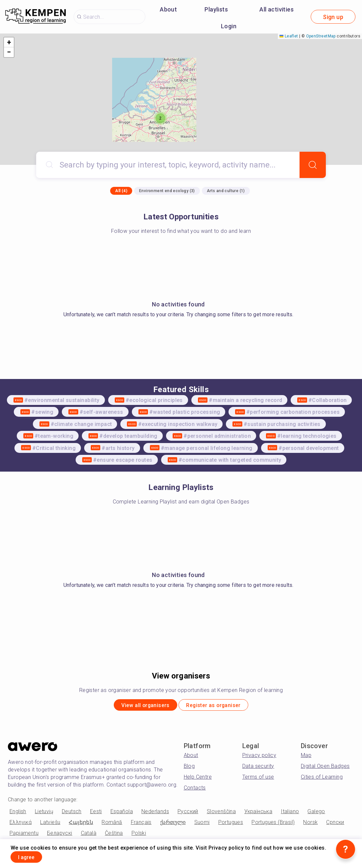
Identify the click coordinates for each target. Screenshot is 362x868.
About (168, 9)
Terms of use (258, 779)
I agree (32, 856)
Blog (189, 768)
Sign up (333, 17)
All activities (277, 9)
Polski (139, 835)
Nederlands (155, 814)
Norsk (310, 824)
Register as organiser (220, 706)
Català (89, 835)
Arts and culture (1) (226, 191)
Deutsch (72, 814)
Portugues (231, 824)
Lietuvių (44, 814)
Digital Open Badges (325, 768)
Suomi (202, 824)
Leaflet (289, 36)
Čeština (114, 835)
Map (306, 757)
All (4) (121, 191)
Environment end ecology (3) (167, 191)
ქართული (173, 824)
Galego (316, 814)
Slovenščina (221, 814)
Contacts (195, 790)
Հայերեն (81, 824)
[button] (160, 118)
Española (122, 814)
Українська (258, 814)
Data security (258, 768)
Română (112, 824)
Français (141, 824)
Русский (188, 814)
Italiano (290, 814)
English (18, 814)
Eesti (96, 814)
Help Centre (198, 779)
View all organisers (138, 706)
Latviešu (50, 824)
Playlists (216, 9)
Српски (335, 824)
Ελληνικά (21, 824)
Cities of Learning (322, 779)
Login (229, 26)
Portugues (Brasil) (273, 824)
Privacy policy (259, 757)
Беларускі (60, 835)
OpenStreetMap (321, 36)
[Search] (313, 165)
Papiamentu (24, 835)
